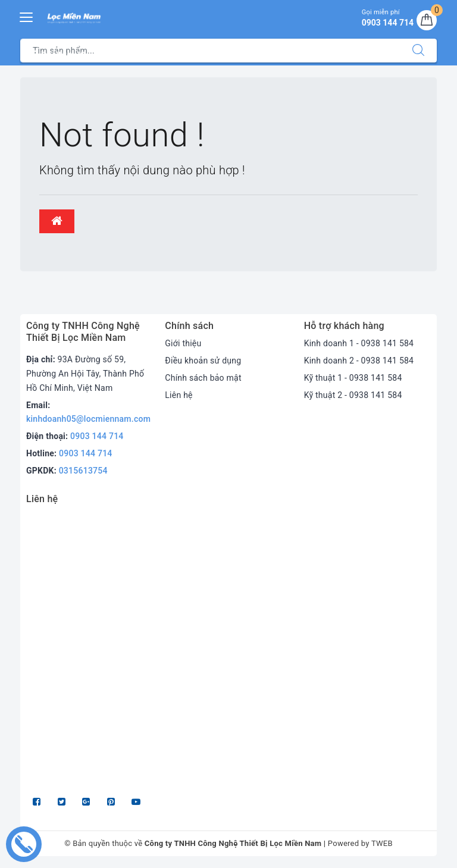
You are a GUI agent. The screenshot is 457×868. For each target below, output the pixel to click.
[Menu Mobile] (27, 16)
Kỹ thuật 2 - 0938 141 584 (353, 395)
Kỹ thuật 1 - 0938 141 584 (353, 378)
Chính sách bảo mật (203, 378)
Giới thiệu (183, 343)
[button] (57, 221)
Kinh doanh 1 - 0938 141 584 (359, 343)
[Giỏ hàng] (427, 20)
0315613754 (83, 471)
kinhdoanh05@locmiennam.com (88, 419)
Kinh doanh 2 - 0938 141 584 (359, 361)
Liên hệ (179, 395)
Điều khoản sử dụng (203, 361)
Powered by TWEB (360, 843)
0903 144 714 (97, 436)
